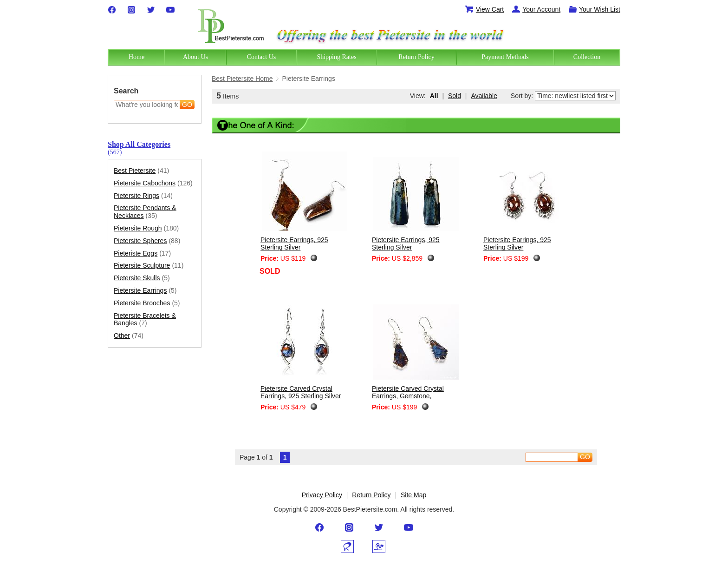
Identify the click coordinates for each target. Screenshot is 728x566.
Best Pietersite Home (242, 79)
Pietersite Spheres (147, 241)
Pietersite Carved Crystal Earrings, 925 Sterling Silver (301, 392)
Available (484, 96)
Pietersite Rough (146, 228)
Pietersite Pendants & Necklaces (145, 212)
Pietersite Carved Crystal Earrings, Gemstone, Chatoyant (408, 396)
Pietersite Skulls (142, 278)
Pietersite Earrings (145, 291)
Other (129, 336)
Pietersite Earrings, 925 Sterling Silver (294, 244)
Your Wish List (594, 9)
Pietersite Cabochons (153, 183)
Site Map (413, 495)
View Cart (484, 9)
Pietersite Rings (143, 196)
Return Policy (371, 495)
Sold (455, 96)
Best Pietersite (141, 171)
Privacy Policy (322, 495)
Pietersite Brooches (147, 303)
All (434, 96)
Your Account (536, 9)
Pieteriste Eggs (142, 253)
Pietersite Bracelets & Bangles (145, 320)
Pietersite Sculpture (149, 266)
